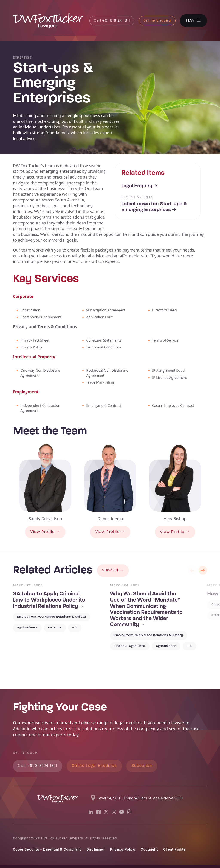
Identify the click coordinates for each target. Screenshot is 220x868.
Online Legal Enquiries (94, 766)
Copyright (149, 850)
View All (110, 570)
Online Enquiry (157, 21)
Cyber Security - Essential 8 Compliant (47, 850)
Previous (192, 570)
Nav (191, 21)
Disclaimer (96, 850)
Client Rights (174, 850)
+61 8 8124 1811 (112, 21)
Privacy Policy (123, 850)
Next (203, 570)
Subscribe (142, 766)
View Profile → (45, 532)
